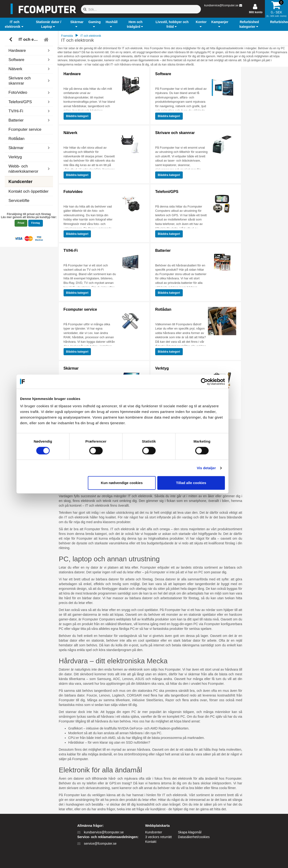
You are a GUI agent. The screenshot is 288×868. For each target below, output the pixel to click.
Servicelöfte (19, 201)
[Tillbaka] (11, 40)
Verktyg (15, 157)
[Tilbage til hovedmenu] (47, 40)
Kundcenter (154, 832)
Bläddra (77, 116)
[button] (15, 24)
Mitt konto (256, 12)
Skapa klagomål (190, 832)
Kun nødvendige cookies (143, 483)
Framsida (67, 36)
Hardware (72, 74)
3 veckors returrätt (159, 837)
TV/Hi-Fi (71, 251)
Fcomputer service (25, 129)
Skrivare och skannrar (175, 133)
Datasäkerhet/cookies (194, 837)
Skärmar (71, 368)
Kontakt (151, 842)
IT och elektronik (30, 39)
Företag (36, 223)
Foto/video (73, 192)
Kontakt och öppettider (28, 191)
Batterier (163, 251)
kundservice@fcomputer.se (221, 5)
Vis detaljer (228, 468)
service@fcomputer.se (100, 844)
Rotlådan (16, 139)
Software (163, 74)
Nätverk (71, 133)
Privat (21, 223)
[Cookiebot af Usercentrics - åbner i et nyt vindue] (226, 382)
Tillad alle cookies (213, 483)
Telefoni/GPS (167, 192)
